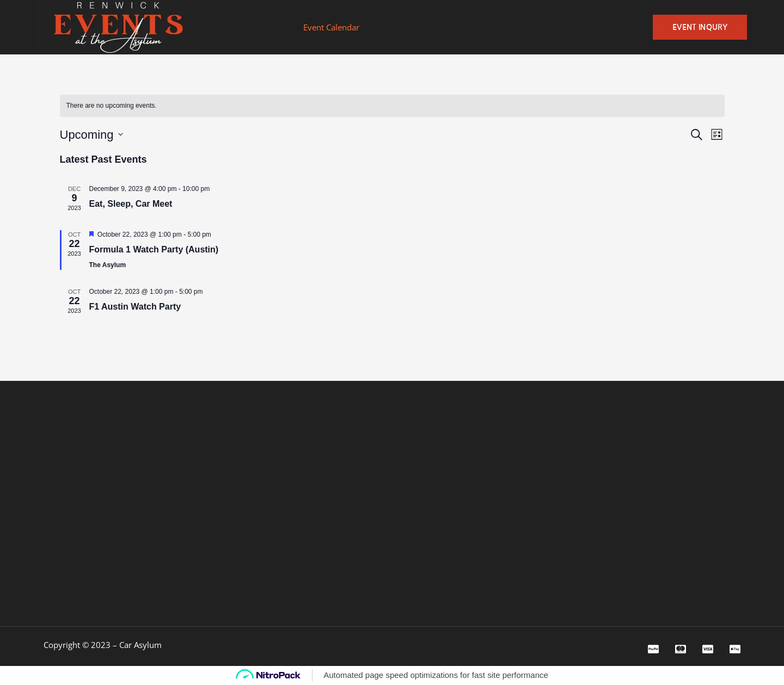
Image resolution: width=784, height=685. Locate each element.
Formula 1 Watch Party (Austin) (154, 249)
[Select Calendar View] (717, 135)
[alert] (112, 106)
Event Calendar (331, 27)
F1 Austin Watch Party (135, 307)
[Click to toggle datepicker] (91, 135)
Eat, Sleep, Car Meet (131, 204)
